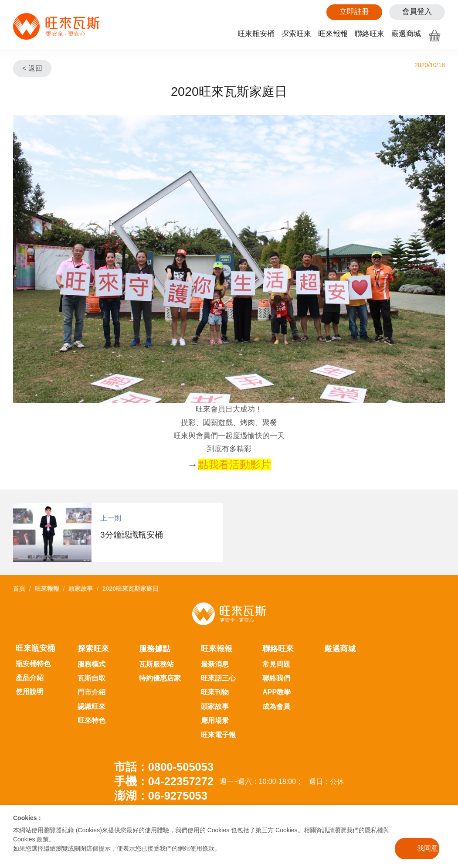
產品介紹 (30, 678)
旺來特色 (92, 720)
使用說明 (30, 692)
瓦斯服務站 (156, 664)
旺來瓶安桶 (256, 34)
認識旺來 (92, 706)
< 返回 (32, 68)
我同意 (427, 848)
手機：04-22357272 (164, 781)
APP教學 (276, 692)
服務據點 (155, 649)
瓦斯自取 (92, 678)
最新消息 (215, 664)
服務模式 (92, 664)
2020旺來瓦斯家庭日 (131, 589)
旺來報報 (333, 34)
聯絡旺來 (370, 34)
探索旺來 (296, 34)
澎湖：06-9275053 (161, 796)
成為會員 (276, 706)
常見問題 (276, 664)
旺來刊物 (215, 692)
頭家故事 (81, 589)
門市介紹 (92, 692)
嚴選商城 (406, 34)
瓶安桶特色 (33, 664)
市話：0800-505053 (164, 767)
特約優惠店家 (160, 678)
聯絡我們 (276, 678)
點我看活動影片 (234, 465)
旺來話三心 (218, 678)
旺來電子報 (218, 735)
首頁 (19, 589)
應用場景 (215, 720)
